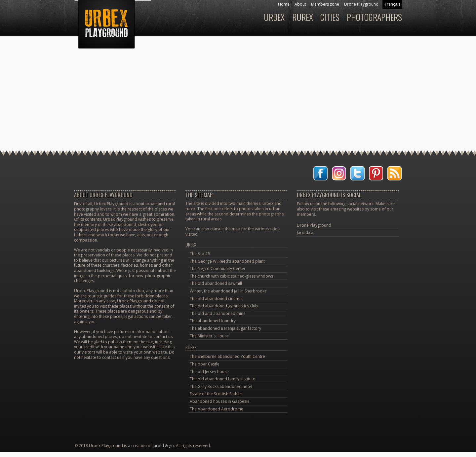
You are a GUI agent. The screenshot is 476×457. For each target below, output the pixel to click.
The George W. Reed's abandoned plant (227, 261)
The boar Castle (205, 364)
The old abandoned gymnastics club (224, 306)
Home (284, 4)
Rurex (191, 347)
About (300, 4)
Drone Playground (361, 4)
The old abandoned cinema (216, 299)
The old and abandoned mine (218, 313)
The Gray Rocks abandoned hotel (221, 386)
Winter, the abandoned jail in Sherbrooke (228, 291)
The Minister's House (209, 336)
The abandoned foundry (213, 321)
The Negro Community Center (218, 268)
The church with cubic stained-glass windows (231, 276)
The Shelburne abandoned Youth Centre (227, 356)
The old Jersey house (209, 372)
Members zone (325, 4)
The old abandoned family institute (222, 379)
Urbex (191, 244)
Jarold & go (163, 446)
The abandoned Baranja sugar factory (225, 328)
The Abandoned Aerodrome (217, 409)
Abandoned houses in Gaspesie (220, 401)
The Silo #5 (200, 254)
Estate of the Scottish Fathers (217, 394)
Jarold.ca (305, 232)
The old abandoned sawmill (216, 283)
